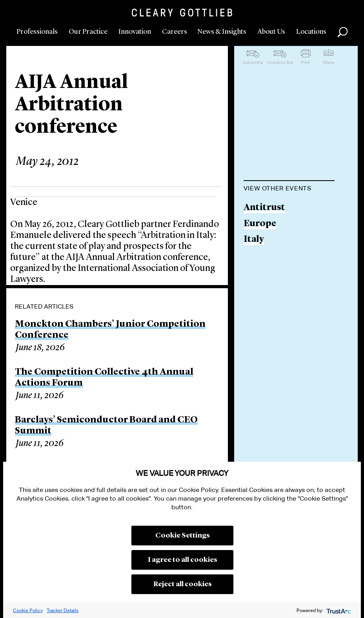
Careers (175, 32)
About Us (271, 32)
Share (329, 62)
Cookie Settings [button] (183, 536)
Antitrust (264, 208)
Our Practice (88, 32)
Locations (311, 32)
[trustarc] (338, 610)
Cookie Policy (28, 610)
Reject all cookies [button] (183, 584)
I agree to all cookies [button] (183, 560)
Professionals (37, 32)
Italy (254, 240)
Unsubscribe (280, 62)
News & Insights (222, 32)
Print (305, 62)
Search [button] (342, 32)
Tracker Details (63, 610)
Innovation (135, 32)
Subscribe (253, 62)
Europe (260, 224)
